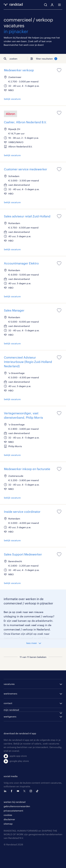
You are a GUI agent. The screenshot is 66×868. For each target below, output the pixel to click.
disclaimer (9, 819)
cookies (8, 815)
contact (8, 703)
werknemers (10, 694)
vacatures (9, 684)
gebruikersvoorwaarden (17, 806)
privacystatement (13, 811)
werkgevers (10, 716)
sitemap (8, 824)
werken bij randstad (15, 802)
